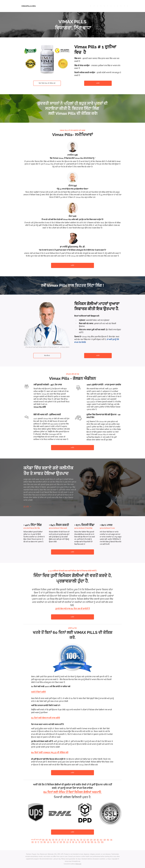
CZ (84, 840)
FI (38, 842)
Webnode (78, 864)
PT (63, 840)
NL (78, 840)
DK (33, 842)
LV (76, 842)
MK (92, 842)
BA (89, 842)
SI (70, 842)
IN (79, 842)
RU (50, 840)
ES (53, 840)
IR (68, 840)
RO (108, 840)
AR (95, 840)
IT (65, 840)
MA (102, 842)
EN (43, 840)
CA (67, 842)
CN (71, 840)
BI (86, 842)
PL (75, 840)
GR (105, 840)
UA (48, 842)
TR (81, 840)
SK (111, 840)
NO (54, 842)
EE (73, 842)
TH (41, 842)
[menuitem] (96, 6)
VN (91, 840)
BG (45, 842)
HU (101, 840)
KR (88, 840)
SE (98, 840)
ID (36, 842)
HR (61, 842)
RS (64, 842)
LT (58, 842)
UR (82, 842)
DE (47, 840)
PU (99, 842)
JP (59, 840)
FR (56, 840)
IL (51, 842)
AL (95, 842)
